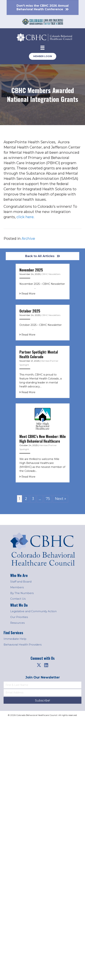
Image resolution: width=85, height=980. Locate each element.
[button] (39, 665)
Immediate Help (15, 639)
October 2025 (30, 311)
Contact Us (18, 599)
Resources (17, 623)
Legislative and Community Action (33, 611)
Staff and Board (21, 582)
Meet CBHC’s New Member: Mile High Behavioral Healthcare (43, 439)
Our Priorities (19, 617)
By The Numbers (22, 593)
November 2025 (31, 270)
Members (17, 587)
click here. (25, 217)
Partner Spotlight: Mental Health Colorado (39, 354)
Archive (28, 239)
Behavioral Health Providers (23, 645)
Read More (27, 294)
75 (48, 499)
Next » (60, 499)
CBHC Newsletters (51, 274)
